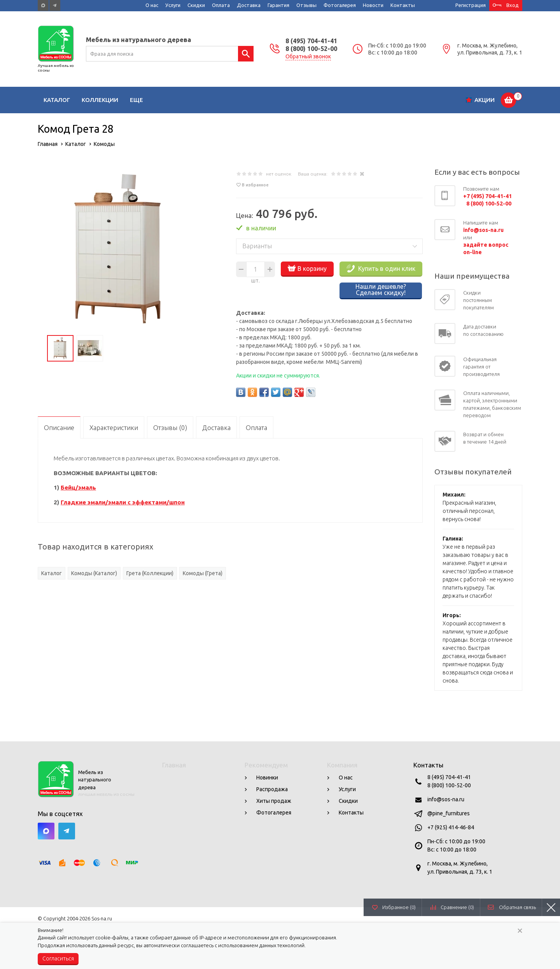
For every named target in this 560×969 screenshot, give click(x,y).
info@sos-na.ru (446, 799)
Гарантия (278, 5)
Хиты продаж (274, 801)
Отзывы (306, 5)
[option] (119, 249)
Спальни (258, 100)
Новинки (267, 778)
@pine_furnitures (449, 813)
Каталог (57, 100)
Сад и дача (389, 100)
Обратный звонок (308, 56)
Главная (174, 765)
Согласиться (58, 958)
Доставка (249, 5)
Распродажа (272, 789)
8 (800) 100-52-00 (311, 49)
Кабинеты (344, 100)
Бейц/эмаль (78, 487)
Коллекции (100, 100)
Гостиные (146, 100)
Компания (342, 765)
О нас (152, 5)
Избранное (399, 907)
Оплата (221, 5)
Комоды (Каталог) (94, 573)
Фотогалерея (340, 5)
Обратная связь (517, 907)
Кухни (223, 100)
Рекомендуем (266, 765)
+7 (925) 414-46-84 (451, 827)
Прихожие (300, 100)
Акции (485, 100)
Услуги (173, 5)
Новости (373, 5)
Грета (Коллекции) (150, 573)
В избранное (255, 185)
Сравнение (457, 907)
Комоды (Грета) (203, 573)
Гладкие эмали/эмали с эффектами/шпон (123, 502)
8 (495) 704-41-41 (311, 41)
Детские (188, 100)
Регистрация (471, 5)
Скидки (196, 5)
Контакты (403, 5)
